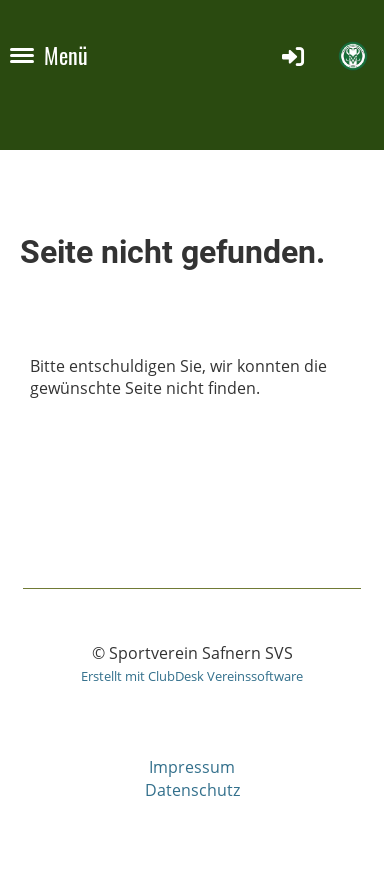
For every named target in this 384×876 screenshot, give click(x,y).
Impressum (192, 767)
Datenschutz (192, 790)
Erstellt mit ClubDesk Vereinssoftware (192, 676)
